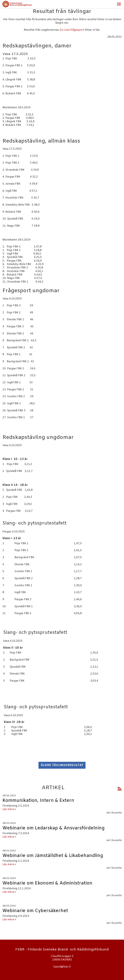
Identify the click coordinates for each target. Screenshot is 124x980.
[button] (119, 4)
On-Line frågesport (72, 30)
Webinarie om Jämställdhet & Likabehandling (53, 856)
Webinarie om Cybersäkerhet (35, 911)
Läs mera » (9, 809)
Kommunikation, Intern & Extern (38, 801)
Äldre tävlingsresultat (62, 765)
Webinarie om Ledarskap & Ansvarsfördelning (53, 828)
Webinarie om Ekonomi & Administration (47, 883)
